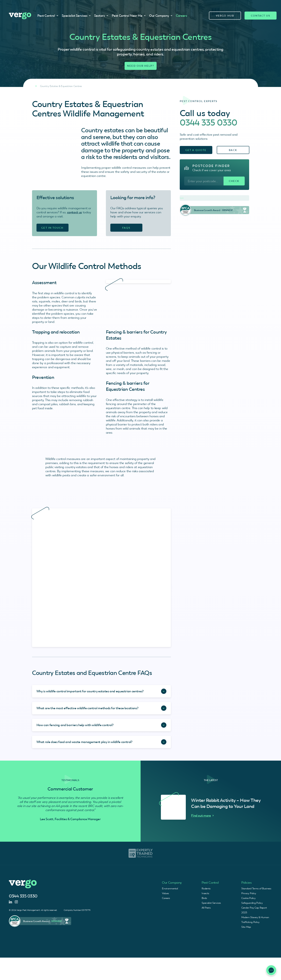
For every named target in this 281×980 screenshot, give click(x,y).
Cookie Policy (248, 898)
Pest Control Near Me (129, 16)
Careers (181, 16)
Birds (204, 898)
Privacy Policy (249, 893)
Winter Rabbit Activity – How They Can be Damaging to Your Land (226, 803)
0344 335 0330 (209, 122)
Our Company (161, 16)
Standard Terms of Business (256, 888)
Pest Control (48, 16)
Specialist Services (76, 16)
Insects (205, 893)
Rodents (206, 888)
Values (165, 893)
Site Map (246, 927)
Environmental (170, 888)
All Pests (206, 908)
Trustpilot (182, 198)
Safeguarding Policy (252, 903)
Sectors (101, 16)
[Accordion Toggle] (101, 691)
